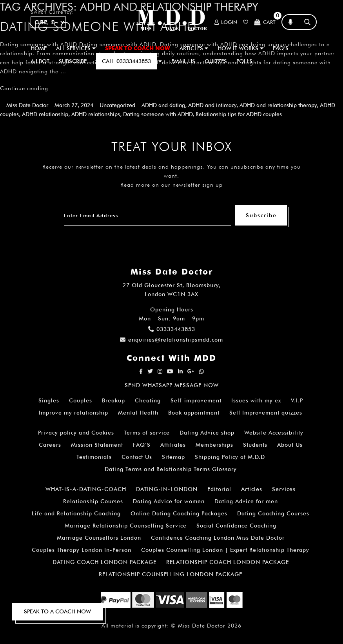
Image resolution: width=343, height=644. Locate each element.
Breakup (113, 400)
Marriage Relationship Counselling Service (126, 526)
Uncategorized (117, 105)
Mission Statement (97, 445)
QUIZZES (216, 61)
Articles (252, 489)
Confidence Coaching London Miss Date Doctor (218, 538)
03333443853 (172, 329)
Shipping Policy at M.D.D (230, 457)
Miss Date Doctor (27, 105)
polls (244, 61)
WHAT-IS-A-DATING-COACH (86, 489)
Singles (49, 400)
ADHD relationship (45, 114)
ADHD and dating (163, 105)
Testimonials (94, 457)
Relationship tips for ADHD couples (239, 114)
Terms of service (147, 433)
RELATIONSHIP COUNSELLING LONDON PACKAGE (171, 574)
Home (39, 48)
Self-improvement (196, 400)
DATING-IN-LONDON (167, 489)
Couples (81, 400)
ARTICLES (194, 48)
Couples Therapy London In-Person (82, 550)
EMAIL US (183, 61)
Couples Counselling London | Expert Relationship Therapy (225, 550)
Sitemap (173, 457)
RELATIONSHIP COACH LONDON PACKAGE (228, 562)
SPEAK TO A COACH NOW (57, 611)
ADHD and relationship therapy (278, 105)
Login (226, 22)
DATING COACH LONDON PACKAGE (104, 562)
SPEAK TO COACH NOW (138, 48)
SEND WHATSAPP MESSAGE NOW (172, 385)
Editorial (219, 489)
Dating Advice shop (207, 433)
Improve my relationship (73, 413)
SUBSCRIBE (73, 61)
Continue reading (24, 88)
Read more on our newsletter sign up (171, 185)
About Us (290, 445)
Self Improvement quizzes (266, 413)
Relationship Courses (93, 501)
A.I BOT (40, 61)
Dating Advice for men (246, 501)
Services (284, 489)
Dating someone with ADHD (158, 114)
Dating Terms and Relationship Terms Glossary (171, 469)
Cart (265, 22)
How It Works (240, 48)
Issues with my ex (256, 400)
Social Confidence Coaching (236, 526)
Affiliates (173, 445)
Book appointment (194, 413)
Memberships (214, 445)
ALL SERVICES (76, 48)
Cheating (148, 400)
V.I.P (297, 400)
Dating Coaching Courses (273, 513)
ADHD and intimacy (212, 105)
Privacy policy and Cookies (76, 433)
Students (255, 445)
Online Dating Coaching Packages (179, 513)
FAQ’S (281, 48)
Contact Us (137, 457)
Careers (50, 445)
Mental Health (138, 413)
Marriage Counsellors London (99, 538)
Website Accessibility (274, 433)
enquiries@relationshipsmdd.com (171, 340)
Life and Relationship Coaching (76, 513)
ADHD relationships (96, 114)
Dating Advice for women (169, 501)
